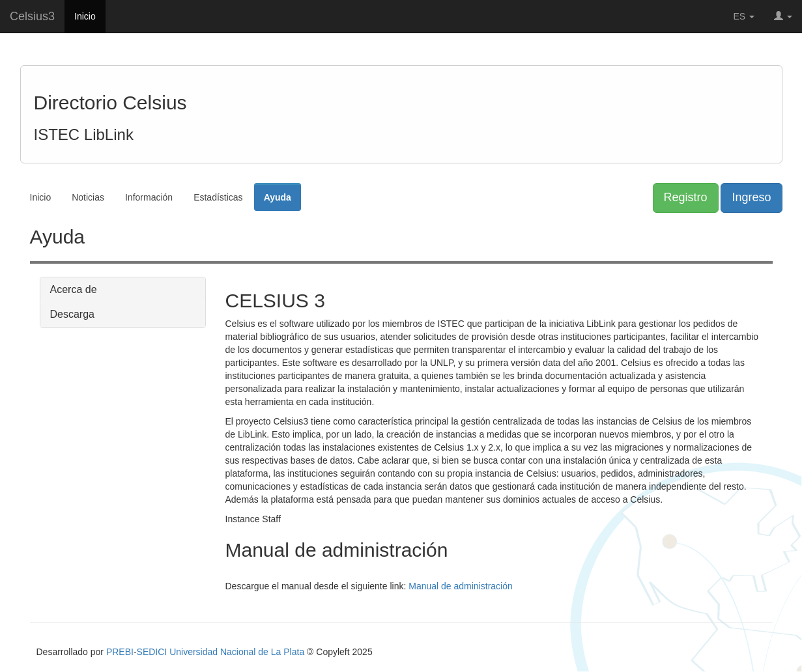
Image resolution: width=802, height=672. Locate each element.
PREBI (120, 652)
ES (744, 16)
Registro (686, 197)
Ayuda (278, 197)
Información (149, 197)
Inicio (85, 16)
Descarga (72, 314)
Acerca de (74, 289)
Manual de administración (461, 586)
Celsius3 (32, 16)
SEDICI (152, 652)
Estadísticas (218, 197)
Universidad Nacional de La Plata (237, 652)
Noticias (88, 197)
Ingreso (751, 197)
